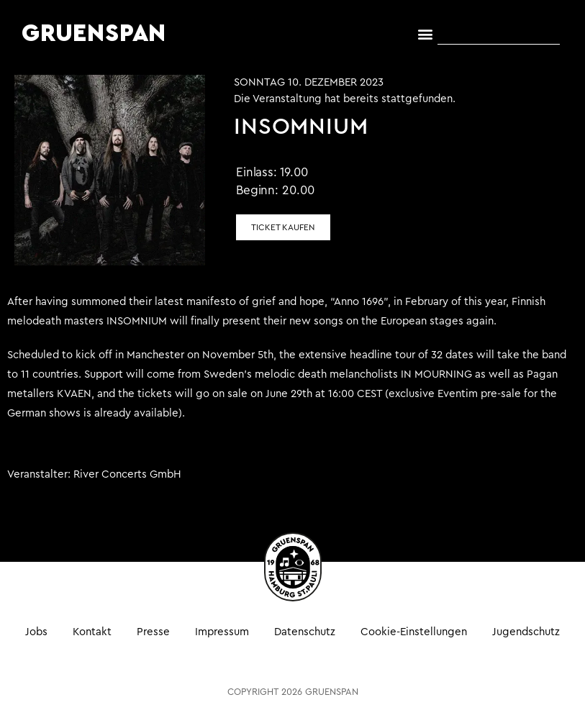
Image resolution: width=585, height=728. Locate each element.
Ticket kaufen (283, 227)
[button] (426, 34)
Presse (153, 632)
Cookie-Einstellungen (414, 632)
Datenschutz (305, 632)
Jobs (36, 632)
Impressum (222, 632)
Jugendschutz (526, 632)
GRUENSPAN (94, 34)
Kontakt (92, 632)
